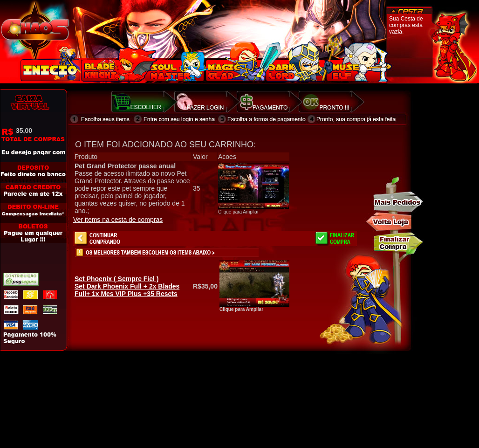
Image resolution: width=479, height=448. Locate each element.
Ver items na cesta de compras (118, 220)
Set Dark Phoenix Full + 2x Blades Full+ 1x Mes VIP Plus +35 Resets (127, 286)
